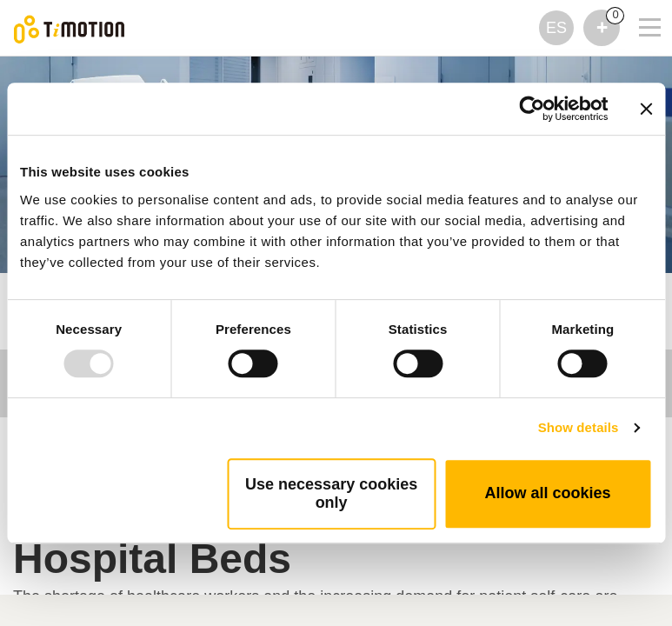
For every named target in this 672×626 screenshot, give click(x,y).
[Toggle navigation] (639, 4)
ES (556, 28)
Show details (579, 427)
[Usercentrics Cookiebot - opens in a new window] (532, 109)
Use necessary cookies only (331, 493)
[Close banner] (646, 109)
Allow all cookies (548, 493)
